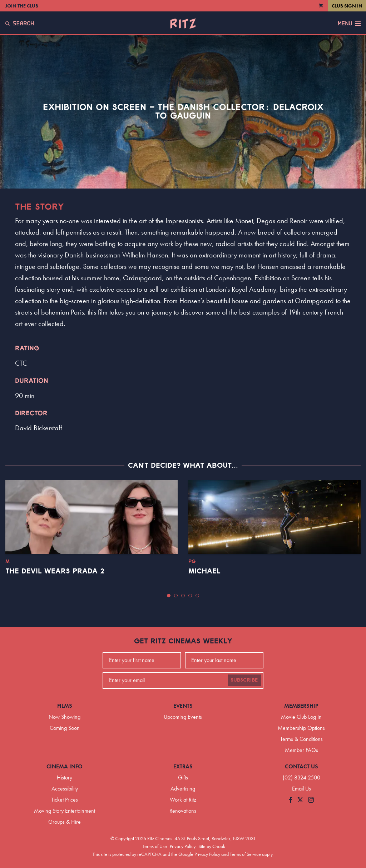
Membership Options (301, 728)
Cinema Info (65, 766)
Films (65, 706)
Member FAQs (301, 750)
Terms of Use (155, 846)
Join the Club (22, 6)
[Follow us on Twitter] (300, 800)
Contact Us (301, 766)
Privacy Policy (183, 846)
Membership (301, 706)
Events (183, 706)
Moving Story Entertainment (65, 811)
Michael (204, 571)
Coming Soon (65, 728)
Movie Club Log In (301, 717)
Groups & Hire (65, 822)
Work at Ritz (183, 800)
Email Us (301, 789)
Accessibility (65, 789)
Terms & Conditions (301, 739)
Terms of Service (245, 854)
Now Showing (65, 717)
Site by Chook (212, 846)
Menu (349, 24)
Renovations (183, 811)
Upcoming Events (183, 717)
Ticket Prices (65, 800)
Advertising (183, 789)
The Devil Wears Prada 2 (55, 571)
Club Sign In (347, 6)
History (65, 777)
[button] (169, 596)
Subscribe (244, 680)
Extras (183, 766)
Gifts (183, 777)
